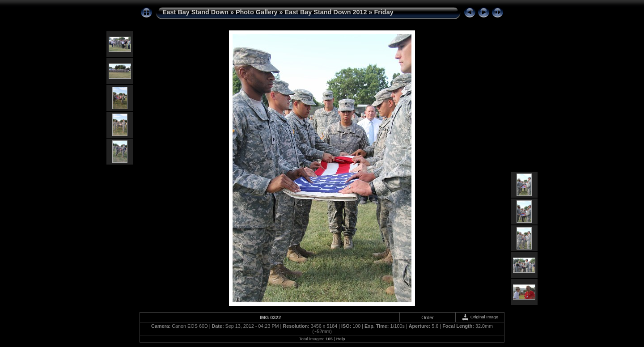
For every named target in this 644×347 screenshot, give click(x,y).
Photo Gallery (257, 12)
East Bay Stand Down (195, 12)
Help (341, 339)
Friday (383, 12)
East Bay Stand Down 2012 (326, 12)
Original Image (480, 317)
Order (428, 317)
